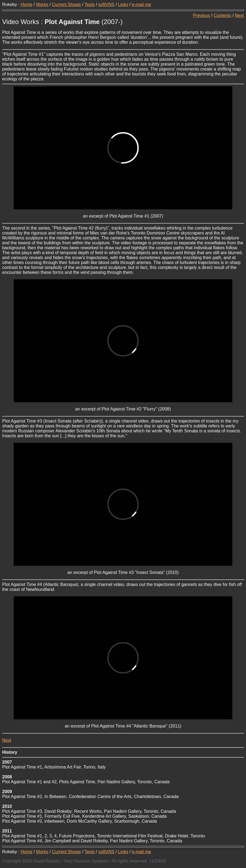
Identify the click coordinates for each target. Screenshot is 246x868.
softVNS (106, 5)
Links (123, 5)
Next (239, 15)
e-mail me (141, 5)
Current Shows (66, 5)
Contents (222, 15)
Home (27, 5)
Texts (90, 5)
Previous (201, 15)
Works (42, 5)
